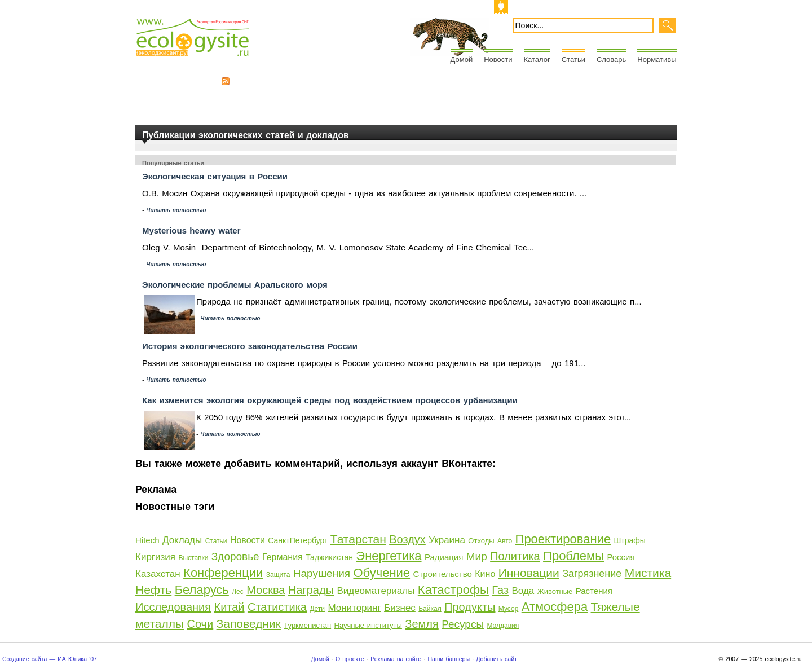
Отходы (481, 541)
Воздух (407, 539)
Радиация (444, 557)
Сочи (200, 624)
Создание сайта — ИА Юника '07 (50, 659)
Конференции (223, 573)
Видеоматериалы (376, 591)
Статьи (573, 60)
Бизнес (400, 608)
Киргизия (155, 557)
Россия (621, 557)
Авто (505, 541)
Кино (485, 574)
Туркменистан (307, 625)
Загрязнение (592, 574)
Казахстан (158, 574)
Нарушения (322, 573)
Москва (266, 590)
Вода (523, 591)
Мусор (508, 609)
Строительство (442, 574)
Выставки (193, 558)
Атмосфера (555, 607)
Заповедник (249, 624)
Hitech (147, 540)
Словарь (611, 60)
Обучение (381, 573)
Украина (447, 540)
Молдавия (503, 626)
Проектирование (563, 539)
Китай (229, 607)
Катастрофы (453, 590)
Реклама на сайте (396, 659)
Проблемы (573, 556)
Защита (278, 575)
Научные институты (368, 625)
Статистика (277, 607)
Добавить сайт (497, 659)
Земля (422, 624)
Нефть (153, 590)
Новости (498, 60)
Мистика (648, 573)
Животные (555, 591)
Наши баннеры (449, 659)
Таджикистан (329, 557)
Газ (500, 590)
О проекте (350, 659)
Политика (515, 556)
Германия (283, 557)
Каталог (537, 60)
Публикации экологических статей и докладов (246, 135)
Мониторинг (354, 608)
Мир (477, 556)
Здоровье (235, 556)
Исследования (173, 607)
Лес (238, 592)
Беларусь (202, 590)
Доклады (182, 540)
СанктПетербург (297, 540)
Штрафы (630, 540)
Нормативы (657, 60)
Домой (462, 60)
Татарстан (358, 539)
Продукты (470, 607)
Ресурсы (463, 624)
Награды (311, 590)
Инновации (529, 573)
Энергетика (389, 556)
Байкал (430, 609)
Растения (594, 591)
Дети (317, 609)
